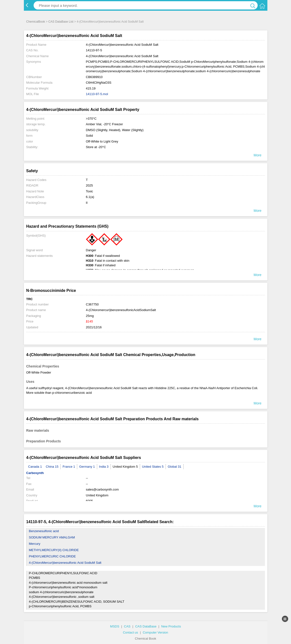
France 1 (69, 467)
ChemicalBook (36, 22)
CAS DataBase (146, 626)
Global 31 (175, 467)
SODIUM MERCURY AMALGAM (52, 537)
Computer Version (155, 632)
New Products (171, 626)
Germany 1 (87, 467)
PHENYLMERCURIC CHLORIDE (52, 556)
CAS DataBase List (61, 22)
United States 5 (153, 467)
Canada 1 (35, 467)
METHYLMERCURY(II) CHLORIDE (54, 550)
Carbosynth (35, 473)
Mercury (35, 544)
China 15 (52, 467)
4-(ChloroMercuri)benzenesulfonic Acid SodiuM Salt (65, 563)
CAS (127, 626)
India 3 (104, 467)
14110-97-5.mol (97, 94)
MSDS (115, 626)
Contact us (131, 632)
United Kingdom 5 (125, 467)
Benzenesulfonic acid (44, 531)
